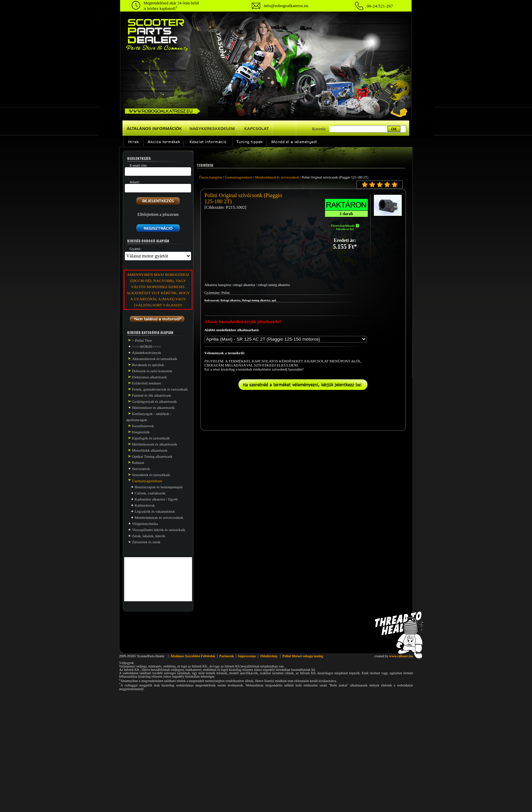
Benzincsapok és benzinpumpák (159, 487)
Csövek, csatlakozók (150, 493)
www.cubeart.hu (401, 656)
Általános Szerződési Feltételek (193, 656)
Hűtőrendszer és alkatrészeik (153, 408)
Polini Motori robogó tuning (303, 656)
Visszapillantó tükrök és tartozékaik (159, 530)
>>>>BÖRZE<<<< (147, 346)
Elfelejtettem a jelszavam (158, 214)
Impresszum (247, 656)
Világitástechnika (145, 524)
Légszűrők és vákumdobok (155, 511)
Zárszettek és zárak (146, 542)
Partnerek (226, 656)
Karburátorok (145, 505)
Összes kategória (211, 177)
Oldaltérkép (269, 656)
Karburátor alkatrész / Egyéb (156, 499)
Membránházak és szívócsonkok (159, 517)
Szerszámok (141, 469)
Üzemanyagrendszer (239, 177)
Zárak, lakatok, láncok (149, 536)
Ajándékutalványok (147, 353)
